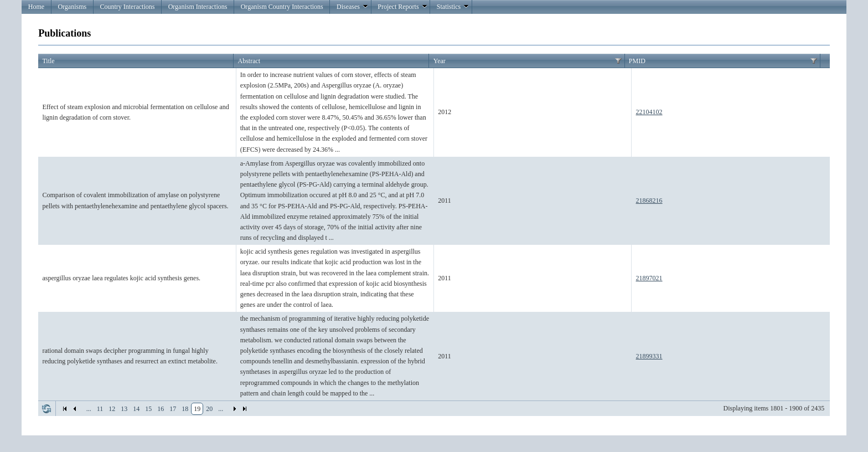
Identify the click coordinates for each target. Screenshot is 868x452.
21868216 (649, 201)
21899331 (649, 356)
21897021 (649, 278)
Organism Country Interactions (282, 7)
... (89, 409)
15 (148, 409)
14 (136, 409)
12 (112, 409)
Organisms (72, 7)
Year (440, 61)
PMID (637, 61)
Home (36, 7)
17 (173, 409)
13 (124, 409)
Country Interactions (127, 7)
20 (209, 409)
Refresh (46, 409)
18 (185, 409)
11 (100, 409)
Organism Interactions (198, 7)
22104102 (649, 112)
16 (161, 409)
